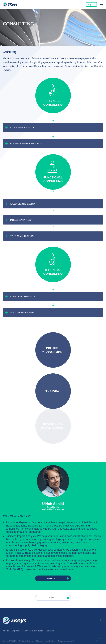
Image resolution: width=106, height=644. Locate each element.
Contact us (59, 578)
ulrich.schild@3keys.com (53, 509)
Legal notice (50, 641)
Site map (39, 641)
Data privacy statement (66, 641)
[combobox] (91, 4)
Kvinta (60, 598)
